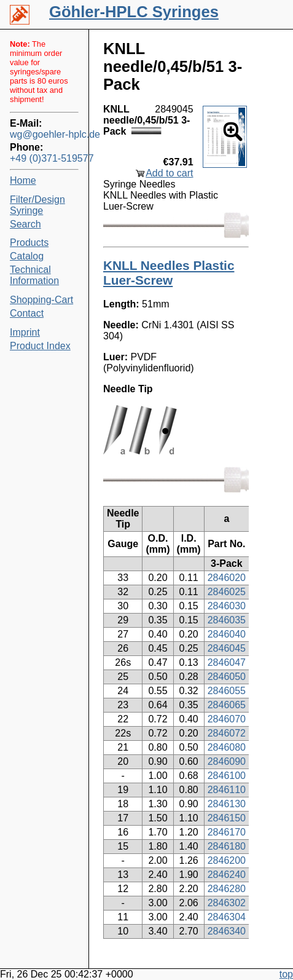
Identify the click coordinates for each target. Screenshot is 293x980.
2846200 (227, 860)
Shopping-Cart (41, 300)
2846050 (227, 677)
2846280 (227, 889)
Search (25, 224)
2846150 (227, 818)
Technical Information (34, 275)
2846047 (227, 662)
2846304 (227, 917)
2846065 (227, 705)
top (286, 974)
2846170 (227, 832)
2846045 (227, 648)
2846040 (227, 634)
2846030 (227, 606)
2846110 (227, 790)
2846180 (227, 846)
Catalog (27, 256)
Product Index (40, 346)
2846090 (227, 761)
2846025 (227, 592)
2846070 (227, 719)
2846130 (227, 804)
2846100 (227, 776)
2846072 (227, 733)
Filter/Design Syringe (37, 205)
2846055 (227, 691)
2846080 (227, 747)
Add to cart (169, 173)
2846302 (227, 903)
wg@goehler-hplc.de (44, 134)
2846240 (227, 875)
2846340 (227, 931)
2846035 (227, 620)
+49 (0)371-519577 (44, 158)
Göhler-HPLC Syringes (134, 12)
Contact (27, 313)
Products (29, 243)
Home (23, 180)
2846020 (227, 578)
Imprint (25, 332)
